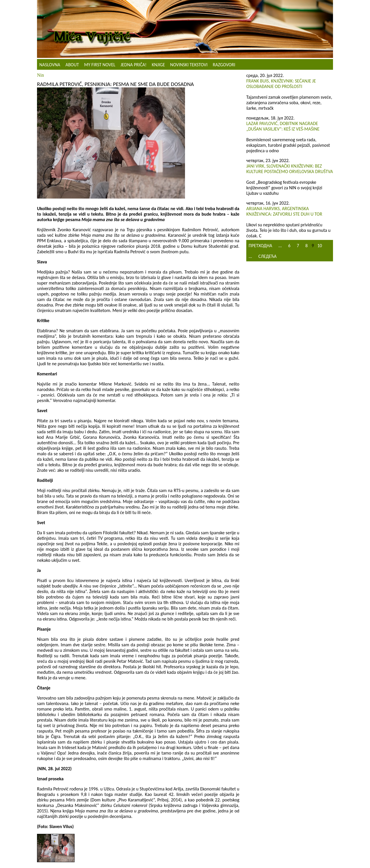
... (280, 246)
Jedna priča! (134, 65)
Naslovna (50, 65)
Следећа (268, 256)
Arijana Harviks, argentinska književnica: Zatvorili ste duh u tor (284, 211)
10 (320, 246)
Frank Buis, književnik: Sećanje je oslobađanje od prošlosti (281, 84)
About (72, 65)
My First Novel (100, 65)
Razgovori (224, 65)
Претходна (260, 246)
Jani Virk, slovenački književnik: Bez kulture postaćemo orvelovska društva (290, 169)
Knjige (158, 65)
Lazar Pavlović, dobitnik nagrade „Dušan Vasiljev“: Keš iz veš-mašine (283, 126)
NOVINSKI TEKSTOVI (189, 65)
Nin (40, 75)
